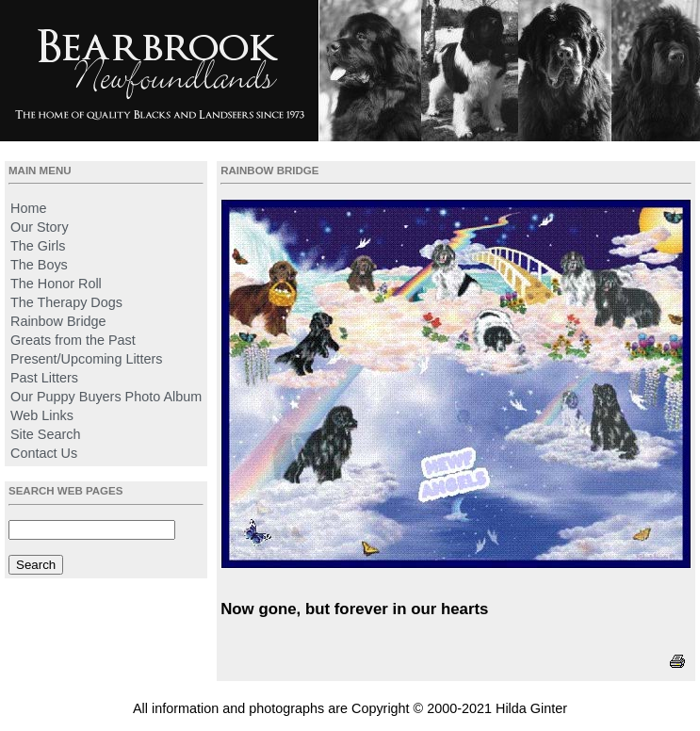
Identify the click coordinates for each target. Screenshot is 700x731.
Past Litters (44, 378)
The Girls (38, 246)
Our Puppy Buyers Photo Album (106, 397)
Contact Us (44, 453)
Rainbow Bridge (58, 321)
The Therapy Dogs (66, 302)
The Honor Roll (56, 284)
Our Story (40, 227)
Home (28, 208)
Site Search (45, 434)
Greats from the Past (73, 340)
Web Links (42, 415)
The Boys (39, 265)
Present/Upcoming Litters (87, 359)
